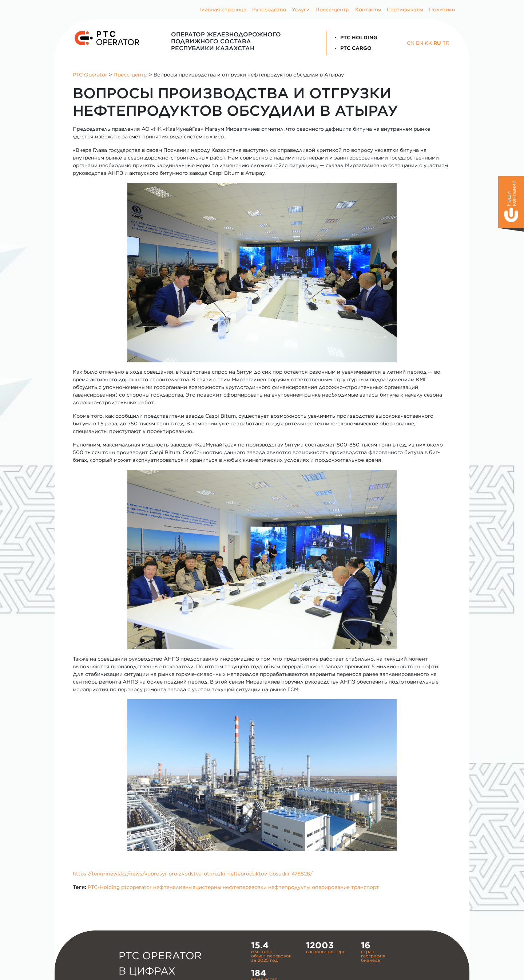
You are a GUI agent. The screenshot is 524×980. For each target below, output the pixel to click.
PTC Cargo (352, 48)
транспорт (365, 887)
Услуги (301, 9)
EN (420, 43)
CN (411, 43)
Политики (442, 9)
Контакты (368, 9)
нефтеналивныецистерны (187, 887)
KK (428, 43)
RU (437, 43)
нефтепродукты (289, 887)
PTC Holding (355, 38)
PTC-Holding (104, 887)
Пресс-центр (332, 9)
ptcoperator (136, 887)
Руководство (269, 9)
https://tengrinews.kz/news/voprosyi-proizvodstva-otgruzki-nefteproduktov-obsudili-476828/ (193, 874)
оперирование (331, 887)
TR (446, 43)
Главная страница (223, 9)
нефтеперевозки (245, 887)
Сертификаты (405, 9)
